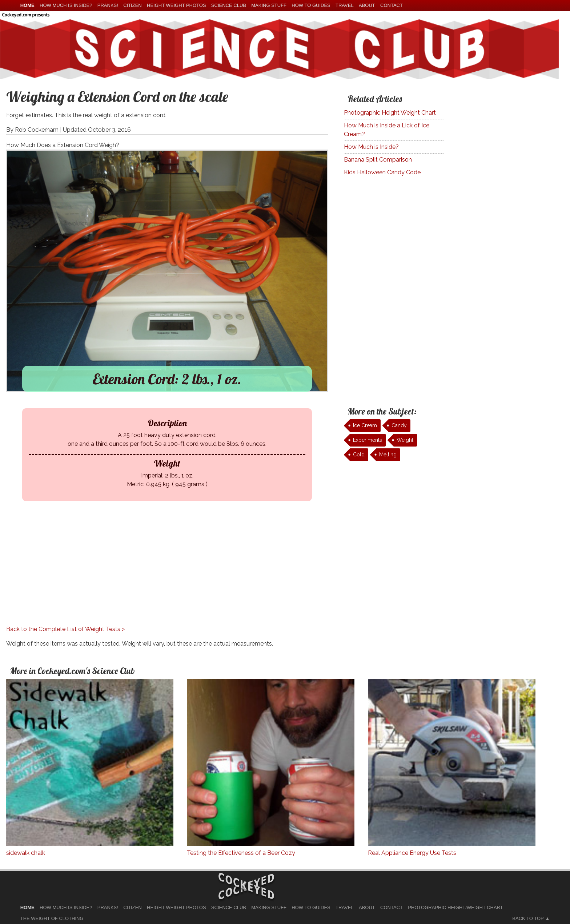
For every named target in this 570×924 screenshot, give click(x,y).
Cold (359, 455)
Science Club (229, 5)
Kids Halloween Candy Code (382, 172)
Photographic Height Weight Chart (390, 113)
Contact (392, 5)
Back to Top (528, 918)
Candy (399, 425)
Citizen (133, 5)
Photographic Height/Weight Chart (455, 907)
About (367, 5)
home (27, 5)
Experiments (368, 440)
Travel (345, 5)
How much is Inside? (66, 5)
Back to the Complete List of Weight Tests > (65, 629)
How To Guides (311, 5)
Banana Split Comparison (378, 160)
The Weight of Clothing (52, 918)
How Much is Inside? (371, 147)
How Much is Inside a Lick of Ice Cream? (387, 130)
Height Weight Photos (176, 5)
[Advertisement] (161, 574)
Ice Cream (365, 425)
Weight (405, 440)
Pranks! (108, 5)
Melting (388, 455)
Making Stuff (269, 5)
